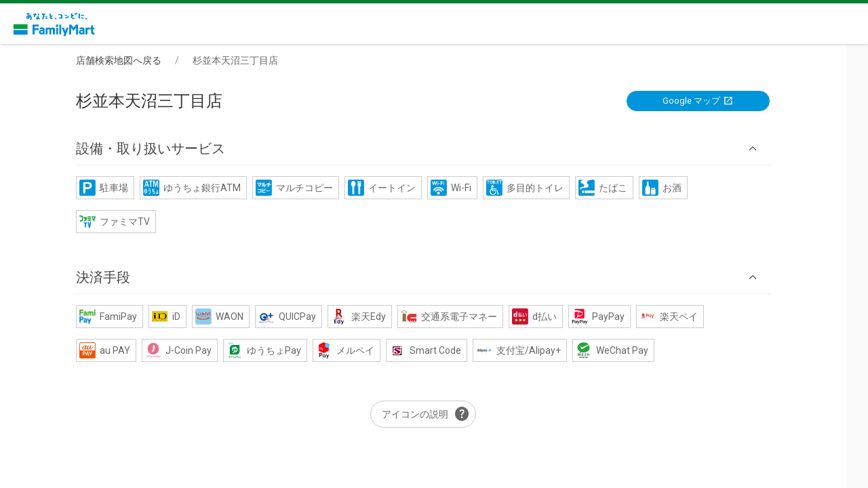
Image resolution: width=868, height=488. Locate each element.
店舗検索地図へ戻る (130, 60)
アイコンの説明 (437, 415)
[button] (434, 149)
